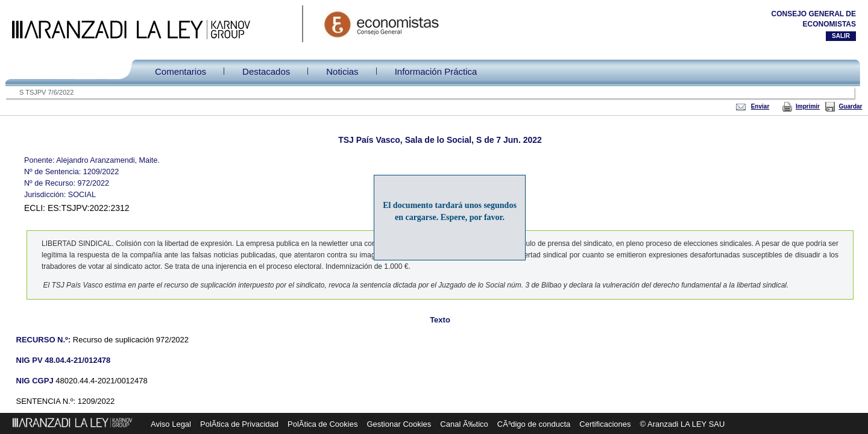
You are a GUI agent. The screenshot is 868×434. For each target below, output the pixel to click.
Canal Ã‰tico (464, 424)
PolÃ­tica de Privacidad (239, 424)
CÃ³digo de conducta (534, 424)
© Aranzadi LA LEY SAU (683, 424)
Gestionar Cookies (399, 424)
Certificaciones (605, 424)
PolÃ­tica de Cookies (322, 424)
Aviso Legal (171, 424)
